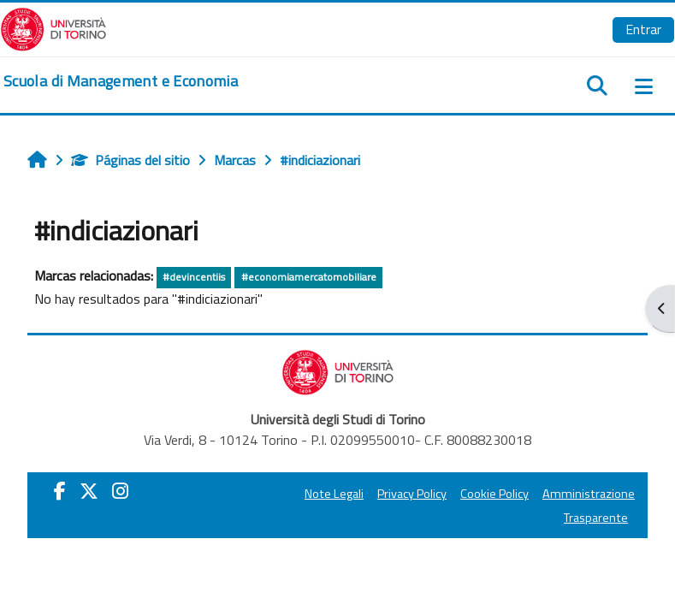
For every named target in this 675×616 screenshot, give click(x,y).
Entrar (643, 29)
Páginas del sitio (130, 160)
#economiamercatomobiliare (309, 277)
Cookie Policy (494, 494)
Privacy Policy (412, 494)
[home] (121, 81)
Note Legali (334, 494)
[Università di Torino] (53, 27)
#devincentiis (194, 277)
